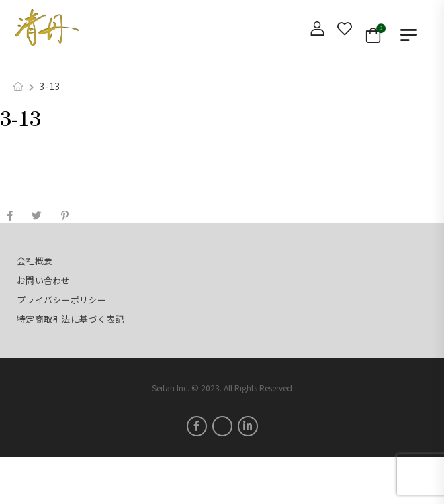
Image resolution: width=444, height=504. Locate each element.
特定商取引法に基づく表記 (70, 319)
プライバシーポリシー (61, 300)
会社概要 (35, 261)
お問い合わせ (44, 280)
